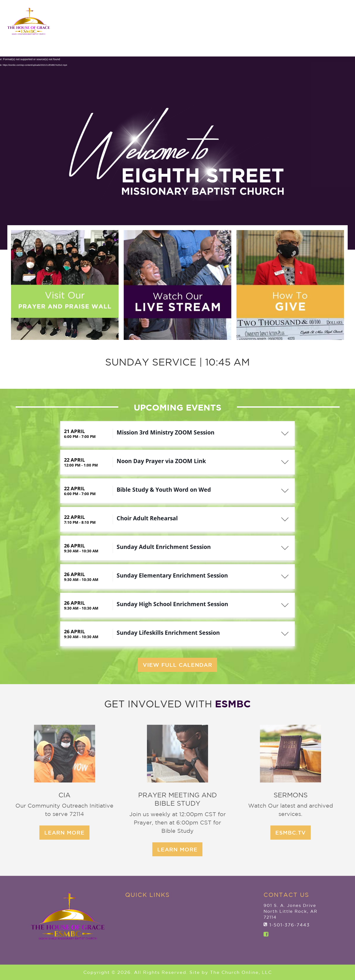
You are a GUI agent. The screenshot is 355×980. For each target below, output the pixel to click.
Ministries (250, 33)
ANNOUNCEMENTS (317, 12)
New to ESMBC (205, 33)
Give (334, 33)
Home (119, 33)
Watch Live (325, 45)
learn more (130, 849)
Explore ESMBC (153, 33)
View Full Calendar (177, 622)
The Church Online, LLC (241, 977)
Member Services (293, 33)
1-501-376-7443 (290, 925)
